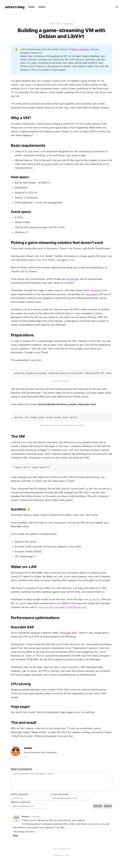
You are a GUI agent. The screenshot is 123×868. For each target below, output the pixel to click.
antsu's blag (15, 7)
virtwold (30, 589)
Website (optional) (21, 803)
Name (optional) (19, 795)
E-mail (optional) (59, 795)
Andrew (26, 817)
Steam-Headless (80, 49)
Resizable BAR (68, 634)
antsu (28, 749)
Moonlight (92, 294)
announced (73, 279)
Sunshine (46, 164)
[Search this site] (117, 7)
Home (31, 7)
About (42, 7)
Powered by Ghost (62, 855)
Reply (16, 836)
